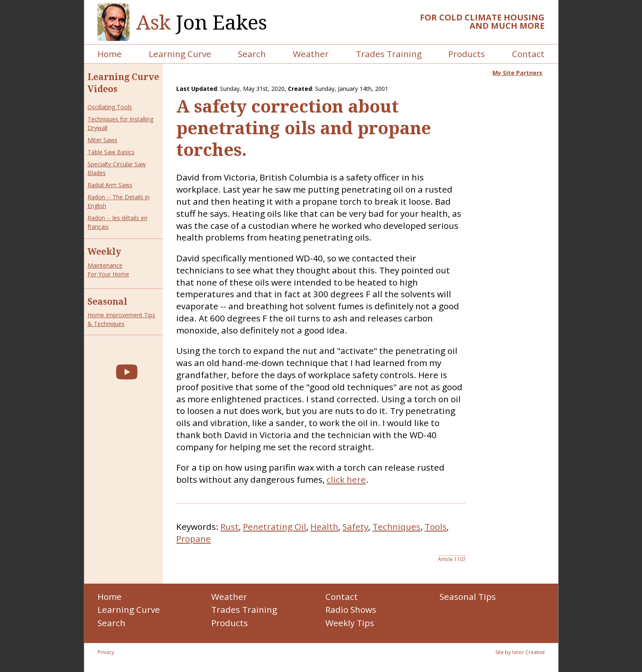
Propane (194, 539)
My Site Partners (517, 73)
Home (110, 54)
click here (346, 479)
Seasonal (107, 301)
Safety (355, 527)
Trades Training (389, 54)
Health (324, 527)
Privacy (106, 652)
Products (467, 54)
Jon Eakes (202, 22)
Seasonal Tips (468, 597)
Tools (436, 527)
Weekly (104, 251)
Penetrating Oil (275, 527)
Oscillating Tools (110, 107)
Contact (528, 54)
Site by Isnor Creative (520, 652)
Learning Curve (180, 54)
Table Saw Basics (111, 152)
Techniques (396, 527)
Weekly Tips (350, 623)
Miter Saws (102, 140)
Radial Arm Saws (110, 185)
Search (252, 54)
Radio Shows (351, 609)
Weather (311, 54)
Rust (230, 527)
